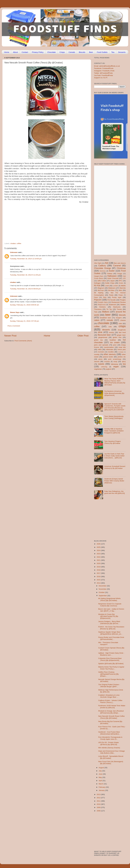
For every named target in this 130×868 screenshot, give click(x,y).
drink (100, 332)
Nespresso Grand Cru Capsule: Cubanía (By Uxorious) (110, 605)
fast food (122, 332)
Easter (112, 271)
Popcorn (98, 300)
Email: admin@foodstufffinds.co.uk (107, 66)
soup (115, 361)
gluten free (117, 337)
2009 (99, 807)
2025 (99, 547)
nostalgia (121, 352)
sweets (101, 364)
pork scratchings (115, 359)
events (112, 332)
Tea (113, 52)
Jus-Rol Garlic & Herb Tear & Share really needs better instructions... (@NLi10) (114, 456)
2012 (99, 798)
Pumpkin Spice (103, 302)
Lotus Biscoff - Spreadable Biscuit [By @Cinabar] (111, 757)
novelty (97, 354)
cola (110, 327)
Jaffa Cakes (102, 281)
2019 (99, 567)
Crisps (62, 52)
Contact (25, 52)
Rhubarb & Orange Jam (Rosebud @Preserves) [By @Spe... (111, 712)
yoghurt (109, 369)
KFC (121, 281)
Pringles (123, 300)
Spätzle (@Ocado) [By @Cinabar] (111, 664)
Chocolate (52, 52)
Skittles (123, 305)
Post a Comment (14, 326)
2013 (99, 794)
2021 (99, 560)
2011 (99, 801)
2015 (99, 580)
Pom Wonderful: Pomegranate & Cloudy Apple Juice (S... (110, 738)
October (102, 592)
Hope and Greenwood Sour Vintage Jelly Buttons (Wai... (112, 752)
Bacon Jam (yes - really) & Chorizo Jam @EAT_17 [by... (111, 610)
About (15, 52)
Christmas (121, 268)
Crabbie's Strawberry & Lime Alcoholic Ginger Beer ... (109, 696)
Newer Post (10, 336)
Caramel (117, 266)
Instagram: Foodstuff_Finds (104, 71)
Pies (105, 297)
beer (108, 315)
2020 (99, 563)
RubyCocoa (102, 305)
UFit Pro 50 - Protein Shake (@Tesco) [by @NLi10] (109, 743)
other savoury (110, 354)
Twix (96, 312)
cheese (123, 320)
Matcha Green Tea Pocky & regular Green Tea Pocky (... (111, 668)
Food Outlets (102, 52)
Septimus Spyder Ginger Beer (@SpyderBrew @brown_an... (110, 633)
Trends (119, 309)
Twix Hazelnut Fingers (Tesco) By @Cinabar (112, 442)
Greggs (120, 274)
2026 (99, 544)
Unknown (14, 252)
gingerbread (103, 337)
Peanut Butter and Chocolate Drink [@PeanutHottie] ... (111, 638)
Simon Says (15, 312)
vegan (116, 367)
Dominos (103, 271)
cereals (110, 320)
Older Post (83, 336)
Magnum (101, 288)
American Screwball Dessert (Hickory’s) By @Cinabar (115, 467)
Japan (112, 281)
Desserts (122, 52)
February (102, 787)
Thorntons (98, 309)
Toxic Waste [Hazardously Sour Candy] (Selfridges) (114, 417)
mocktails (101, 352)
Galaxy (110, 274)
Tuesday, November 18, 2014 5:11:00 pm (25, 275)
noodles (111, 352)
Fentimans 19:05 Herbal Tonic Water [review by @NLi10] (112, 707)
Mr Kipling (99, 293)
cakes (97, 320)
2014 (99, 583)
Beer (91, 52)
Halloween (112, 276)
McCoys (101, 290)
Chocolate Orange (103, 268)
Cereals (72, 52)
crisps (122, 326)
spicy (124, 361)
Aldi (106, 263)
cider (120, 324)
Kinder (121, 283)
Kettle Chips (110, 283)
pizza (100, 359)
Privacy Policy (38, 52)
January (102, 790)
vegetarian (98, 369)
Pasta (111, 295)
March (101, 784)
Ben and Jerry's (120, 263)
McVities (111, 290)
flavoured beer (104, 335)
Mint (120, 290)
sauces (97, 361)
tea (124, 364)
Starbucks (117, 307)
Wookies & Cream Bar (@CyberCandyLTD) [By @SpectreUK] (108, 616)
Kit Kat (97, 285)
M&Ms (123, 286)
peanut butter (108, 357)
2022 (99, 557)
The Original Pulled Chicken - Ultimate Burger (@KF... (109, 686)
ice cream (115, 342)
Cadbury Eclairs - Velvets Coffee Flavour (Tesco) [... (110, 701)
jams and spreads (101, 345)
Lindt (107, 286)
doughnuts (122, 330)
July (100, 771)
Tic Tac (109, 309)
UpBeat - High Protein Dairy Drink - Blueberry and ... (111, 654)
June (101, 774)
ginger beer (121, 335)
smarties (107, 362)
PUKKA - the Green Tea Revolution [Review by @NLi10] (111, 628)
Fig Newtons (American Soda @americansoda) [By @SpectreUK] (114, 393)
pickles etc (122, 357)
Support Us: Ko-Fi (101, 78)
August (102, 768)
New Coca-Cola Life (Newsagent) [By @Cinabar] (111, 763)
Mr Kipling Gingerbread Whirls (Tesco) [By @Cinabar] (109, 599)
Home (7, 52)
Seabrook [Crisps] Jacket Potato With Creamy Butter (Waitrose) (114, 481)
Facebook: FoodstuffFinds (104, 68)
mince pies (122, 349)
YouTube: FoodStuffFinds (104, 75)
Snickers (103, 307)
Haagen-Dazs (99, 276)
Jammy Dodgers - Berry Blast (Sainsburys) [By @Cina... (109, 622)
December (103, 586)
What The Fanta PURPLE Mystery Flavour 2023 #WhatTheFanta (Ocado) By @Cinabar (115, 382)
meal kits (122, 347)
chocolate (103, 323)
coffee (19, 243)
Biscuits (82, 52)
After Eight (98, 263)
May (100, 777)
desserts (106, 330)
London (115, 286)
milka (100, 349)
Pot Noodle (111, 300)
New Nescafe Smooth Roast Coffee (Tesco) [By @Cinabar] (111, 717)
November (103, 589)
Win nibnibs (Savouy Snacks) (109, 748)
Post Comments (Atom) (23, 341)
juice (115, 345)
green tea (98, 340)
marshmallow (109, 347)
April (101, 781)
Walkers (106, 312)
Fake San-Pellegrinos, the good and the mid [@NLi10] (114, 492)
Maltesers (112, 288)
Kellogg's (97, 283)
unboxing (104, 367)
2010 (99, 804)
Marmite (123, 288)
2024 (99, 550)
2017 (99, 573)
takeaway (114, 364)
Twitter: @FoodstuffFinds (103, 73)
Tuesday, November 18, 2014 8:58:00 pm (25, 289)
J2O (124, 278)
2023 (99, 554)
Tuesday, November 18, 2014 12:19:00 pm (26, 259)
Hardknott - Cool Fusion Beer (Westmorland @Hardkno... (109, 733)
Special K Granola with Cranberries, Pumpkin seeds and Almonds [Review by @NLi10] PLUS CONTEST (115, 407)
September (103, 596)
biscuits (122, 315)
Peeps (121, 295)
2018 (99, 570)
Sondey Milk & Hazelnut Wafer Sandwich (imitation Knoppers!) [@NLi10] (114, 431)
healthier (113, 340)
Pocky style (117, 297)
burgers (119, 318)
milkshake (110, 349)
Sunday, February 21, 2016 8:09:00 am (25, 305)
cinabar (13, 243)
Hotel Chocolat (113, 278)
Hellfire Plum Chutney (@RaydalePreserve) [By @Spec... (109, 674)
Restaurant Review (119, 302)
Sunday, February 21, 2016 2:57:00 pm (25, 321)
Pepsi (96, 297)
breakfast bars (105, 318)
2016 (99, 577)
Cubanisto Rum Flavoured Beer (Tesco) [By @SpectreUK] (110, 659)
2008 (99, 811)
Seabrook (112, 305)
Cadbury (102, 266)
